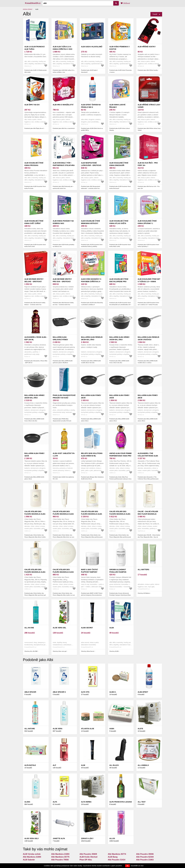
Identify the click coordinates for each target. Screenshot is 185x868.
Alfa (55, 802)
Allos (112, 838)
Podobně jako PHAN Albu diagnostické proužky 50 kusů (62, 420)
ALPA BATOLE (30, 765)
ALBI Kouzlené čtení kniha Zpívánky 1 (147, 222)
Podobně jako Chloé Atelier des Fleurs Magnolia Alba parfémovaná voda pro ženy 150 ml (120, 537)
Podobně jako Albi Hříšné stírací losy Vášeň (149, 129)
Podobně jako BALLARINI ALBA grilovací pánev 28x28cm (63, 362)
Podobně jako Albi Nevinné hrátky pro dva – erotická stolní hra (63, 304)
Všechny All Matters (144, 593)
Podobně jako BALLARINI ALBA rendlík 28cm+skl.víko (91, 362)
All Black (114, 765)
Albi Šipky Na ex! (32, 105)
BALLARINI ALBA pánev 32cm (34, 455)
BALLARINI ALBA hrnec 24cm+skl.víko (119, 338)
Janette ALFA (59, 838)
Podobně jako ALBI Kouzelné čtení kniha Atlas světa (120, 246)
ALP (54, 765)
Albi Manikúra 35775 (60, 857)
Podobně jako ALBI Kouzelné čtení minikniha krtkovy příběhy (92, 246)
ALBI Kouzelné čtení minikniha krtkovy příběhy (90, 223)
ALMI (83, 765)
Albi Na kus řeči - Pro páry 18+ (148, 164)
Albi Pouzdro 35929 (88, 854)
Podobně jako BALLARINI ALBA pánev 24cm (119, 420)
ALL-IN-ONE (29, 628)
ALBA (112, 628)
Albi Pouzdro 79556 (60, 860)
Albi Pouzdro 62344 (145, 857)
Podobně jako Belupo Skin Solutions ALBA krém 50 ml (92, 478)
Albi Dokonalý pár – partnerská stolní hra (64, 164)
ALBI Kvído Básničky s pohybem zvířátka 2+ (91, 280)
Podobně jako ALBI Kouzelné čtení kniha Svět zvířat (35, 246)
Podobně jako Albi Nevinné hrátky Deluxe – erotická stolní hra (35, 304)
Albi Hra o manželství (63, 105)
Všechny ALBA (114, 651)
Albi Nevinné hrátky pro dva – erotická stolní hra (62, 282)
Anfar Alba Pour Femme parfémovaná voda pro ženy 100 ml (121, 456)
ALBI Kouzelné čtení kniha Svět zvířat (34, 222)
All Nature (30, 729)
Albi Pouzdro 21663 (145, 860)
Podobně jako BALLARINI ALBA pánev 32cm (34, 478)
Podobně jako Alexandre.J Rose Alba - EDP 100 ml (36, 362)
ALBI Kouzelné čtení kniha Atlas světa (119, 222)
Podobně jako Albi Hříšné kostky (148, 70)
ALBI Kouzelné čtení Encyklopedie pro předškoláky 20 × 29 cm (120, 282)
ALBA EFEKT (143, 692)
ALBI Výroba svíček (32, 854)
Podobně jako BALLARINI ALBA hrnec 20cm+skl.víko (34, 420)
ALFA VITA (85, 692)
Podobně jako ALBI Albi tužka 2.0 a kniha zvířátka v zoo (64, 71)
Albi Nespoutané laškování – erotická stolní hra (91, 165)
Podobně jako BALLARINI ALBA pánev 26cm (91, 420)
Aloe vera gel (59, 628)
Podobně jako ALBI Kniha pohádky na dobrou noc (63, 246)
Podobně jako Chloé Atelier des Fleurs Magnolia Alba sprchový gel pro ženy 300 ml (35, 595)
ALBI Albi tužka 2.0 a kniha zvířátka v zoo (62, 48)
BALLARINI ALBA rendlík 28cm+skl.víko (92, 338)
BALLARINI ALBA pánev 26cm (91, 396)
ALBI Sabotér (29, 860)
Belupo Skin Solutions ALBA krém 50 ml (92, 455)
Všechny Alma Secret (88, 651)
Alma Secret (87, 628)
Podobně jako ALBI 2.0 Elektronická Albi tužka (35, 71)
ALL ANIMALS (143, 765)
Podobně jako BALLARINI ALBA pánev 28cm (148, 420)
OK (127, 866)
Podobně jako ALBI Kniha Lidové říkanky (120, 129)
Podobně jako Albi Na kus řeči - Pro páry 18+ (149, 187)
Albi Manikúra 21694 (32, 857)
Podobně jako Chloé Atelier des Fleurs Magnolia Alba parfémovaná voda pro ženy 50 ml (92, 537)
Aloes (27, 802)
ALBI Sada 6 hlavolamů (92, 47)
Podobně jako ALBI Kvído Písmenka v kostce (120, 71)
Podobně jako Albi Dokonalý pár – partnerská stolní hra (63, 187)
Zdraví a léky (87, 838)
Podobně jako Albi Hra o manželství (64, 128)
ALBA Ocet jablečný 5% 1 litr (64, 455)
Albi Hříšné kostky (147, 47)
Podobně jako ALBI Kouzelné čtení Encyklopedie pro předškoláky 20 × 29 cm (120, 305)
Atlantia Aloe (88, 729)
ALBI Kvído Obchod (88, 857)
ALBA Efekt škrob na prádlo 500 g (91, 106)
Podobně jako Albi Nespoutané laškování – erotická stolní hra (91, 187)
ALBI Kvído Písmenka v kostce (119, 48)
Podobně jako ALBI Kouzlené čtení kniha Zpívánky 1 (148, 246)
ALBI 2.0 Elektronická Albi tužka (35, 48)
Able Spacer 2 (59, 692)
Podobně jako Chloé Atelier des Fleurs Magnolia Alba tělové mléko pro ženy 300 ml (35, 537)
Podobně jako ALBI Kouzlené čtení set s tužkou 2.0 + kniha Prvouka (148, 304)
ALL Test (142, 802)
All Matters (143, 570)
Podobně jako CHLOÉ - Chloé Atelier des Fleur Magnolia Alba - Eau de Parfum (149, 537)
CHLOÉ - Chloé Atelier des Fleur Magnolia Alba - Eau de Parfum (148, 514)
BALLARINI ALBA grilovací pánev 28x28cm (60, 340)
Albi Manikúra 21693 (60, 854)
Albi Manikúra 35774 (117, 854)
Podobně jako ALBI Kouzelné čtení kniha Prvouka (35, 187)
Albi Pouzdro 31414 (117, 860)
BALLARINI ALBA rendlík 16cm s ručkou (148, 338)
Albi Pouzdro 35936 (145, 854)
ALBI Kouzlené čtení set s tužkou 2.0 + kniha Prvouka (149, 282)
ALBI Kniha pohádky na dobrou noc (63, 222)
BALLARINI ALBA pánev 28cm (148, 396)
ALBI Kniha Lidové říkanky (117, 106)
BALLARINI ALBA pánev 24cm (119, 396)
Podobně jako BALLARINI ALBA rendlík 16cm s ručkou (148, 362)
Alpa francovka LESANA (121, 802)
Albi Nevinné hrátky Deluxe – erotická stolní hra (34, 282)
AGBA (112, 729)
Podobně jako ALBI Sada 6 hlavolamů (89, 71)
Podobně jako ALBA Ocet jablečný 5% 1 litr (63, 478)
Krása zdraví (28, 9)
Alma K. (113, 692)
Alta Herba (86, 802)
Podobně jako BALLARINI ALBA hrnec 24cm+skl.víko (119, 362)
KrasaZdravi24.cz (33, 3)
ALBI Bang (113, 857)
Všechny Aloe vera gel (60, 651)
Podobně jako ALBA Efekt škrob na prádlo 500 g (92, 129)
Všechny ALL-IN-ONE (31, 651)
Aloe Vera (58, 729)
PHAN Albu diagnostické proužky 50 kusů (64, 396)
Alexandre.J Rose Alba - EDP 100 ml (36, 338)
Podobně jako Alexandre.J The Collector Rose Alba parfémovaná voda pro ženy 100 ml (148, 479)
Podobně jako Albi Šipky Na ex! (34, 128)
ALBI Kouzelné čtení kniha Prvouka (34, 164)
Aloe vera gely (32, 838)
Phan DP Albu (86, 860)
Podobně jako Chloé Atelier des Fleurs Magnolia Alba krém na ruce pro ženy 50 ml (63, 537)
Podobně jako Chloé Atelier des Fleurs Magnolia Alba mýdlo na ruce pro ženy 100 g (64, 595)
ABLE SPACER (30, 692)
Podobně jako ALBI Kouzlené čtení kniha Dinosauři (120, 187)
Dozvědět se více (137, 866)
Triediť (155, 14)
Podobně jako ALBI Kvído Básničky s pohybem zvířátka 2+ (92, 304)
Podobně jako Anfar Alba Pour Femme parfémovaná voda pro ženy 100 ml (120, 479)
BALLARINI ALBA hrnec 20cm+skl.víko (35, 396)
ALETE (140, 729)
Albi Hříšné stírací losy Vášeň (149, 106)
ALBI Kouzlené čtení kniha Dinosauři (119, 164)
